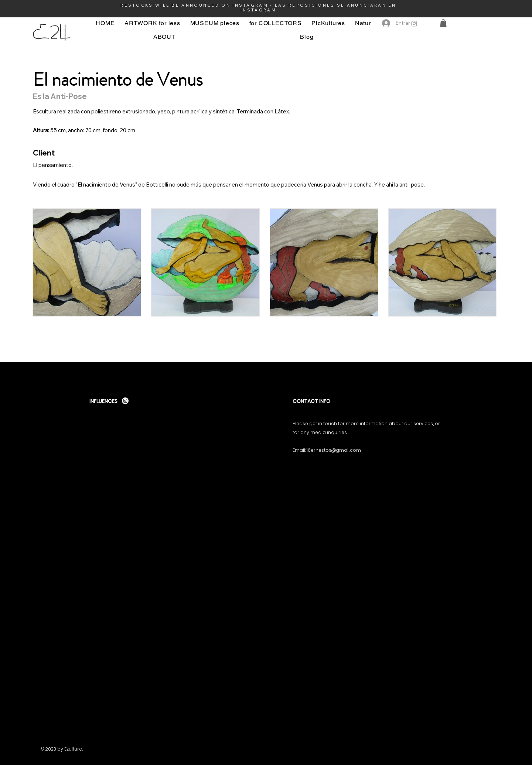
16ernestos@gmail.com (334, 450)
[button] (443, 23)
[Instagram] (414, 24)
